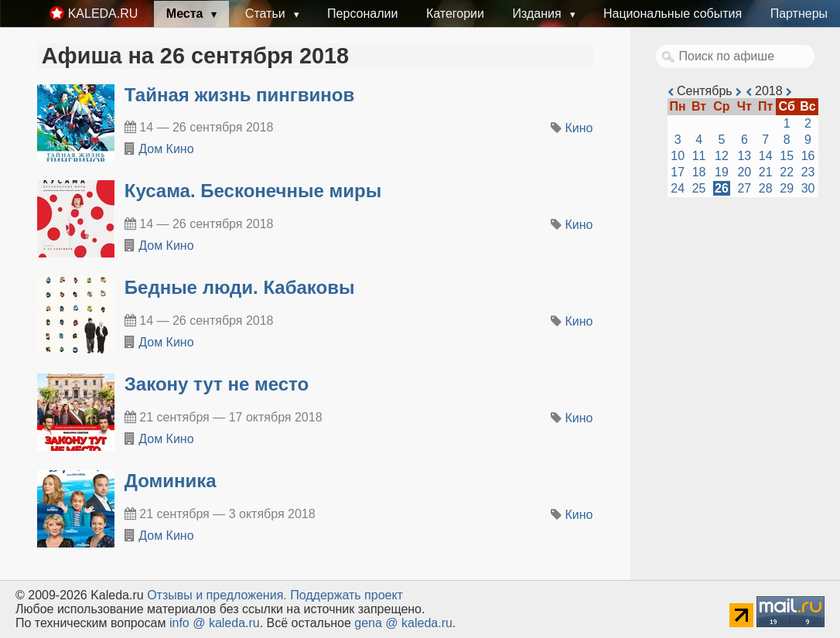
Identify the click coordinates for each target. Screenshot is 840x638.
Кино (579, 128)
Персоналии (362, 14)
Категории (455, 14)
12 (722, 156)
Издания (538, 14)
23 (808, 172)
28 (766, 188)
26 (722, 188)
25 (699, 188)
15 (787, 156)
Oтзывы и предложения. (217, 595)
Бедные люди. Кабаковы (240, 287)
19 (722, 172)
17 (678, 172)
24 (678, 188)
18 (699, 172)
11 (699, 156)
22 (787, 172)
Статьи (267, 14)
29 (787, 188)
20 (744, 172)
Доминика (171, 481)
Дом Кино (166, 149)
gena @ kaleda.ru (403, 623)
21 (766, 172)
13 (744, 156)
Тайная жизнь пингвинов (239, 95)
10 (678, 156)
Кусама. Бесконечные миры (253, 191)
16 (808, 156)
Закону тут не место (217, 384)
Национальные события (673, 14)
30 (808, 188)
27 (744, 188)
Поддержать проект (347, 595)
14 (766, 156)
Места (186, 14)
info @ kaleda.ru (215, 623)
